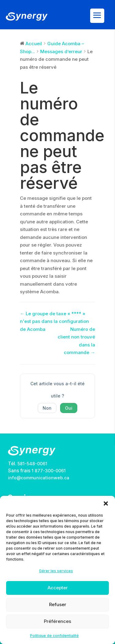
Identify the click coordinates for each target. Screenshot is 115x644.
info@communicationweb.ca (39, 478)
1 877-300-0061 (49, 471)
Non (47, 408)
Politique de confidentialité (54, 636)
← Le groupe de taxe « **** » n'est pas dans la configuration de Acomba (54, 321)
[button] (106, 503)
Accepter (58, 588)
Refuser (58, 604)
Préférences (57, 621)
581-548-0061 (32, 464)
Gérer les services (56, 571)
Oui (69, 408)
